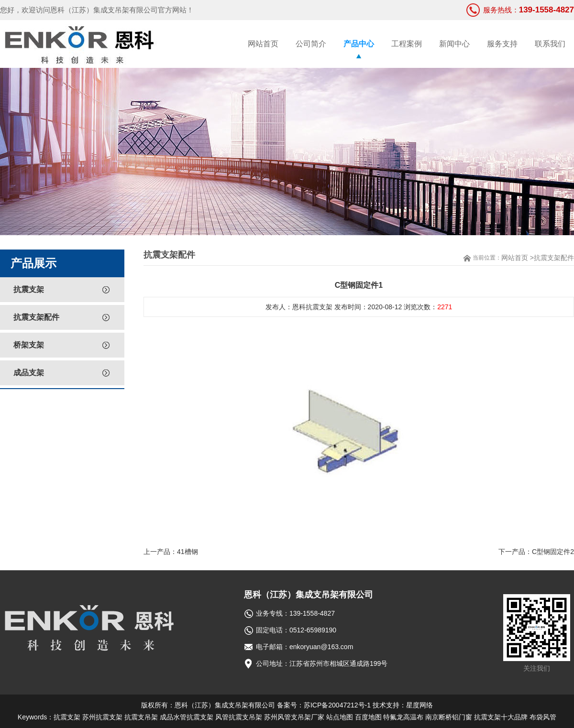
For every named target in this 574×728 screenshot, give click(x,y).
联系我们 (550, 44)
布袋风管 (543, 717)
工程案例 (407, 44)
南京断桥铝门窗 (449, 717)
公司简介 (311, 44)
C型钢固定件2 (553, 552)
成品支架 (29, 373)
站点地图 (340, 717)
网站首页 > (518, 258)
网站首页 (263, 44)
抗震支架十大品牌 (501, 717)
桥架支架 (29, 345)
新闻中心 (454, 44)
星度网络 (419, 705)
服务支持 (502, 44)
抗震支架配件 (36, 317)
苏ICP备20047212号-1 (337, 705)
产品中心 (359, 44)
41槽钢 (188, 552)
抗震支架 (29, 289)
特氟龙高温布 (403, 717)
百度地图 (368, 717)
